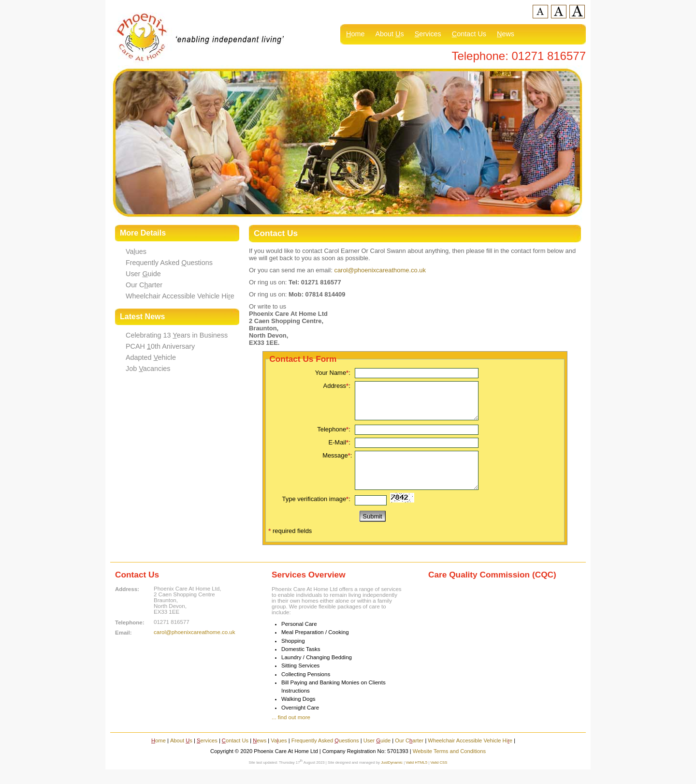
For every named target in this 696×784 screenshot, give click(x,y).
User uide (143, 274)
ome (355, 34)
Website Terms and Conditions (449, 766)
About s (389, 34)
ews (506, 34)
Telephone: (334, 436)
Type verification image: (317, 513)
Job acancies (148, 369)
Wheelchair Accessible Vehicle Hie (180, 296)
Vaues (136, 251)
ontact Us (469, 34)
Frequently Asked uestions (169, 263)
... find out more (291, 732)
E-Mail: (340, 450)
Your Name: (334, 373)
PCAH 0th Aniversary (160, 346)
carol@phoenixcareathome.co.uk (380, 270)
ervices (428, 34)
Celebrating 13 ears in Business (177, 335)
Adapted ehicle (151, 357)
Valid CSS (439, 777)
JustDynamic (392, 777)
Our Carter (144, 285)
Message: (337, 463)
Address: (338, 386)
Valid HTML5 (416, 777)
